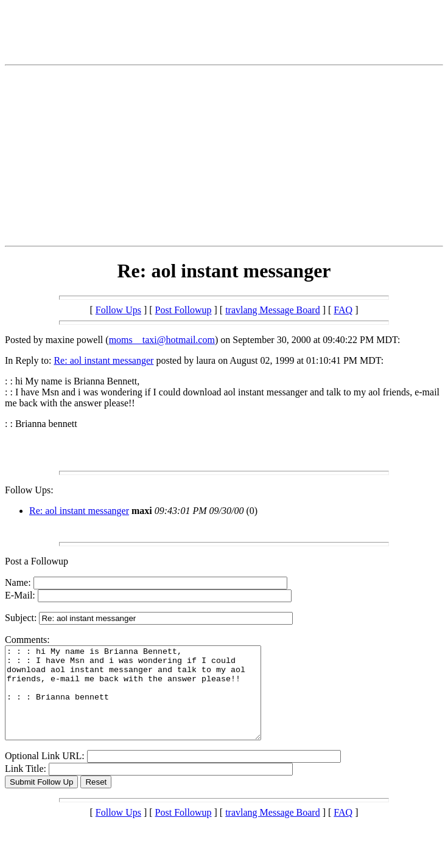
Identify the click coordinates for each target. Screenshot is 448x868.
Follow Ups (118, 310)
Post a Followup (37, 561)
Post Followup (184, 310)
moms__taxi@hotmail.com (162, 340)
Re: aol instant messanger (103, 360)
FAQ (343, 310)
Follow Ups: (29, 490)
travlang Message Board (273, 310)
